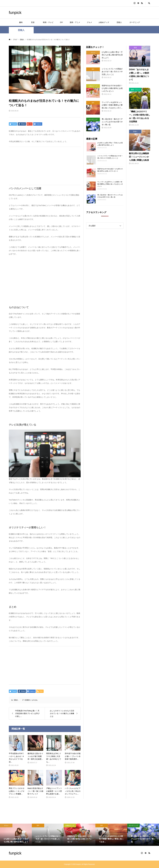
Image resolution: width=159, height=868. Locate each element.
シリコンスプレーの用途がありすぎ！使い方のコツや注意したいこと (110, 157)
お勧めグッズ (104, 22)
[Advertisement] (45, 166)
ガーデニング (135, 22)
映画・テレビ (48, 22)
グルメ (89, 22)
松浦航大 (28, 700)
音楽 (35, 22)
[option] (16, 835)
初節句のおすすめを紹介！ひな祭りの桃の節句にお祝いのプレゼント (110, 170)
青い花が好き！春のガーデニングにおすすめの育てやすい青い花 (110, 196)
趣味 (21, 22)
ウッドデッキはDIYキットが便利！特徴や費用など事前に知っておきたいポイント (110, 184)
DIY (61, 22)
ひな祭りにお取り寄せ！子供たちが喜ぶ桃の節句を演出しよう (110, 144)
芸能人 (120, 22)
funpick (15, 13)
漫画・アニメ (75, 22)
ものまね (34, 700)
